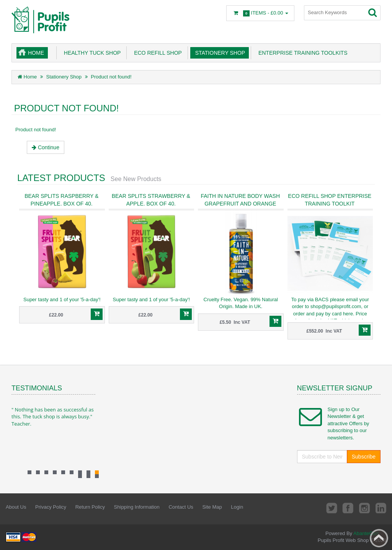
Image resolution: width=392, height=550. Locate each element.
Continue (46, 147)
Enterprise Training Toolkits (301, 53)
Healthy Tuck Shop (91, 53)
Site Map (212, 507)
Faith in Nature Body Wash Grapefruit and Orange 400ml (240, 204)
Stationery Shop (219, 53)
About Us (16, 507)
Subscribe (364, 457)
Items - (260, 13)
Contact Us (181, 507)
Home (36, 53)
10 (97, 476)
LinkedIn (381, 508)
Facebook (347, 508)
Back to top (379, 538)
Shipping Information (137, 507)
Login (237, 507)
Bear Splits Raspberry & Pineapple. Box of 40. (61, 200)
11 (88, 476)
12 (80, 476)
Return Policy (90, 507)
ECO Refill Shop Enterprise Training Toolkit (330, 200)
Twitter (330, 508)
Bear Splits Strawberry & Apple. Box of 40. (151, 200)
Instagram (364, 508)
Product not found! (111, 77)
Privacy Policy (51, 507)
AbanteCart (366, 533)
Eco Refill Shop (156, 53)
